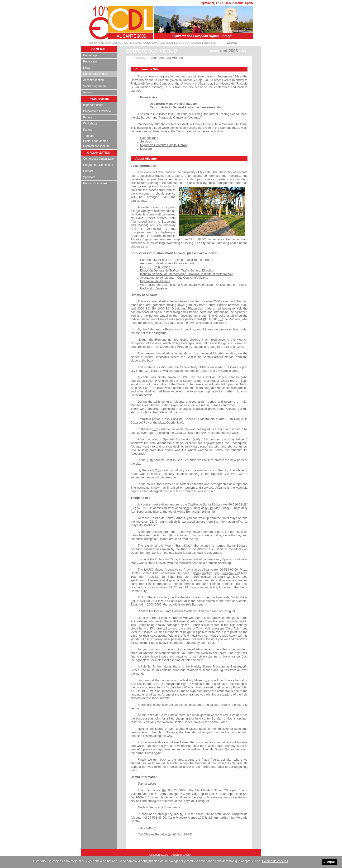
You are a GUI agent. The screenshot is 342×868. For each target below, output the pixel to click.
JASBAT (188, 855)
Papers (88, 117)
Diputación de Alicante (155, 281)
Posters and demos (96, 141)
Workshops (90, 124)
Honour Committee (95, 183)
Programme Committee (98, 165)
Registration (91, 62)
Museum (146, 149)
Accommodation (93, 80)
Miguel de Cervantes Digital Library (164, 145)
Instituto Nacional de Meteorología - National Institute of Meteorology (186, 274)
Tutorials (89, 136)
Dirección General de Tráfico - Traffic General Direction (177, 270)
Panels (88, 130)
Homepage (90, 55)
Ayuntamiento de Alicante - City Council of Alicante (174, 278)
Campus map (229, 128)
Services (146, 141)
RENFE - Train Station (155, 267)
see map (194, 117)
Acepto (329, 862)
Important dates (93, 105)
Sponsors (89, 177)
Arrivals (88, 92)
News (87, 68)
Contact (88, 171)
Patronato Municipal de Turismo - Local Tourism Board (177, 260)
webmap (232, 43)
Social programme (95, 86)
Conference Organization (99, 159)
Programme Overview (97, 111)
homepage (138, 58)
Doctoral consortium (96, 146)
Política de (275, 861)
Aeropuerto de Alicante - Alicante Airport (167, 263)
